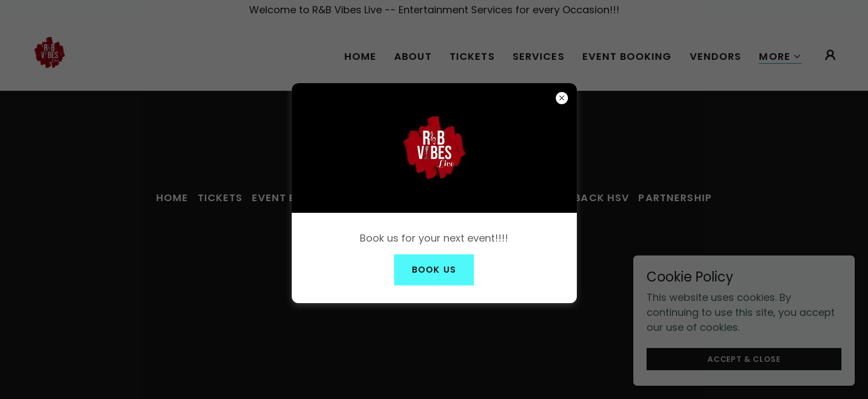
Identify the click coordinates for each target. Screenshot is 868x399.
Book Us (434, 270)
